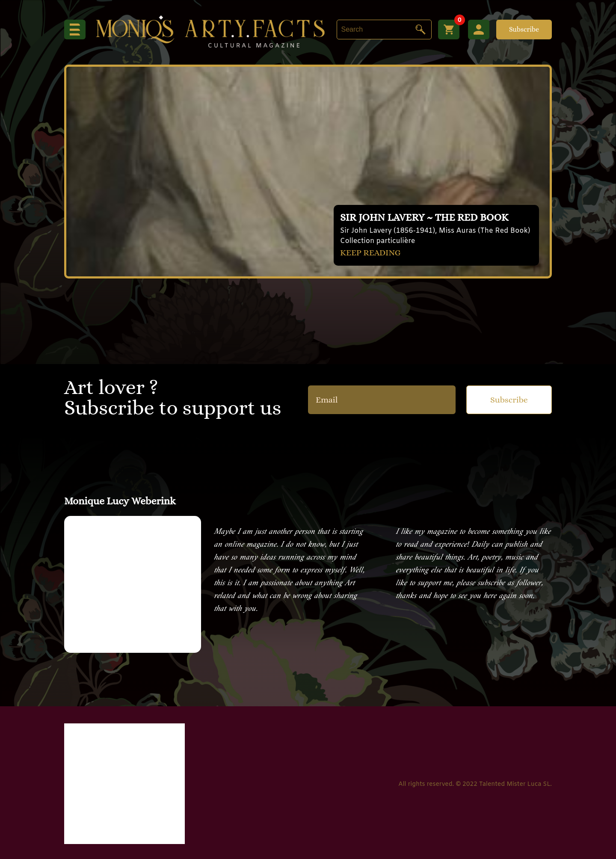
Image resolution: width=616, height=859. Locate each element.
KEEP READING (370, 253)
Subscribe (524, 29)
